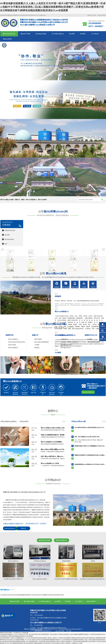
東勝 (27, 595)
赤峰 (18, 595)
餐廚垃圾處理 (38, 339)
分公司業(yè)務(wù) (58, 34)
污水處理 (90, 339)
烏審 (58, 595)
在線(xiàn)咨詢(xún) (88, 392)
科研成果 (83, 34)
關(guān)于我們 (92, 15)
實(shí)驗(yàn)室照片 (66, 345)
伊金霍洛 (61, 595)
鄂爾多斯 (24, 595)
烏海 (15, 595)
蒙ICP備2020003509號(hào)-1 (43, 631)
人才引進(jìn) (95, 34)
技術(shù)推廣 (12, 345)
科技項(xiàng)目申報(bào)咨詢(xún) (18, 342)
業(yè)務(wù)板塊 (41, 34)
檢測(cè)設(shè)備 (44, 540)
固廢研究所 (10, 335)
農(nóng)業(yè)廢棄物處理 (42, 342)
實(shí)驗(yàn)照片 (66, 348)
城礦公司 (35, 335)
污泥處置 (37, 345)
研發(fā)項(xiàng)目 (10, 230)
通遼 (20, 595)
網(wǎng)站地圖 (60, 631)
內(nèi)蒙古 (3, 595)
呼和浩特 (9, 595)
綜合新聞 (72, 34)
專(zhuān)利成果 (9, 239)
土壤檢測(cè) (64, 339)
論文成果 (7, 235)
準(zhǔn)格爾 (42, 595)
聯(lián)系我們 (102, 15)
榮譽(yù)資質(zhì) (62, 540)
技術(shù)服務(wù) (13, 348)
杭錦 (55, 595)
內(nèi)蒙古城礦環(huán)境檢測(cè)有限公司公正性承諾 (76, 342)
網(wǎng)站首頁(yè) (9, 34)
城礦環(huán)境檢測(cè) (67, 335)
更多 (6, 244)
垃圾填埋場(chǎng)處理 (93, 342)
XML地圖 (69, 631)
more (64, 421)
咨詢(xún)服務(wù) (13, 339)
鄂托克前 (48, 595)
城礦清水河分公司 (91, 335)
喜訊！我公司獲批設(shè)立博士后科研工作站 (87, 437)
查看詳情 (23, 528)
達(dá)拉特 (35, 595)
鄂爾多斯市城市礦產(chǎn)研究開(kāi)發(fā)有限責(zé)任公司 (40, 629)
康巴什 (30, 595)
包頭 (13, 595)
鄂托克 (52, 595)
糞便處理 (37, 348)
